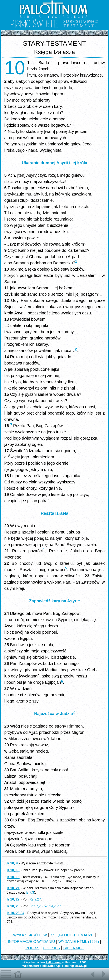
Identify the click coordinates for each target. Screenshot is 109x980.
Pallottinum (54, 962)
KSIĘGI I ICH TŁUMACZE (72, 935)
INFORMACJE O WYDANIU (31, 942)
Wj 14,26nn (53, 906)
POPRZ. (32, 948)
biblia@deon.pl (50, 966)
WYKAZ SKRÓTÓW (30, 935)
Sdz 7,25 (36, 906)
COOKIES (51, 948)
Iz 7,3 (30, 892)
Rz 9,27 (35, 899)
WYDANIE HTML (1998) (79, 942)
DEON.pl (81, 966)
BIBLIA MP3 (73, 948)
